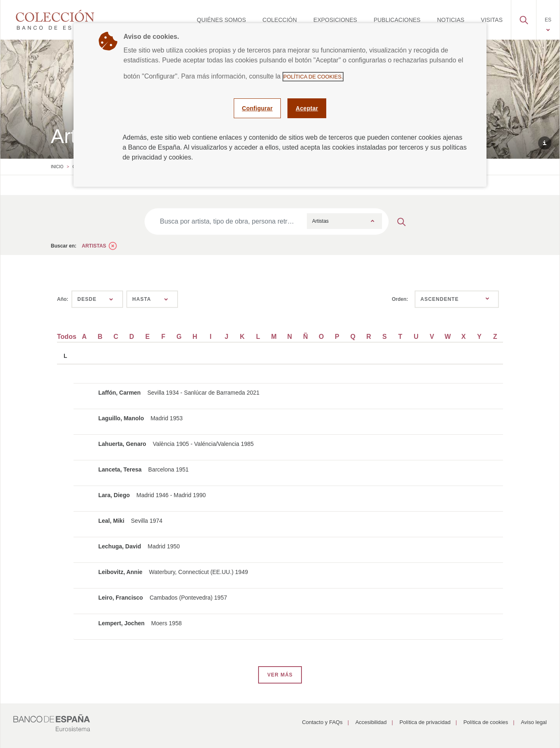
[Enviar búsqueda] (401, 222)
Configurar (257, 108)
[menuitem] (222, 20)
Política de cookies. (313, 77)
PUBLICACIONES (397, 20)
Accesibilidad (371, 722)
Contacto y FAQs (322, 722)
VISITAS (492, 20)
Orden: (400, 299)
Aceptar (307, 108)
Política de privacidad (425, 722)
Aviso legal (534, 722)
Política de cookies (486, 722)
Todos (67, 337)
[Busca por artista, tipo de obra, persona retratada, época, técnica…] (227, 222)
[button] (524, 18)
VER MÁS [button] (280, 675)
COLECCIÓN (280, 20)
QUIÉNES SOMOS (222, 20)
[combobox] (344, 221)
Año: (63, 299)
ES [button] (548, 20)
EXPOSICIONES (335, 20)
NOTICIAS (451, 20)
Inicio (57, 167)
